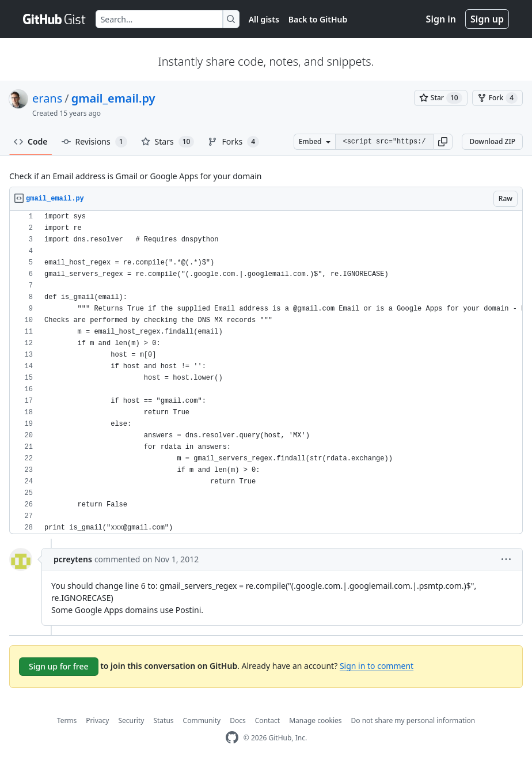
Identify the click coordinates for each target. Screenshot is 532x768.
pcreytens (73, 559)
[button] (443, 142)
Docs (238, 720)
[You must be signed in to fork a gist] (497, 98)
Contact (267, 720)
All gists (264, 19)
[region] (266, 372)
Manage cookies (315, 720)
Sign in (441, 19)
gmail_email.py (113, 98)
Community (202, 720)
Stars (168, 142)
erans (47, 98)
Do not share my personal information (413, 720)
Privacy (97, 720)
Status (163, 720)
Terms (67, 720)
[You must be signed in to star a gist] (441, 98)
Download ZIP (492, 141)
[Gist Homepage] (55, 19)
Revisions (94, 142)
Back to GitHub (318, 19)
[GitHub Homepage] (232, 738)
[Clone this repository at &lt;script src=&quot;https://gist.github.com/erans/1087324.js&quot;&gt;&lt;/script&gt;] (384, 142)
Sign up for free (59, 666)
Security (131, 720)
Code (31, 141)
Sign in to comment (377, 666)
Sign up (487, 19)
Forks (233, 142)
